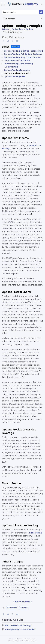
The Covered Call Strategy (18, 625)
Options (29, 29)
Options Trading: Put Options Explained (23, 54)
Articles (6, 29)
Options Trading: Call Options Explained (23, 51)
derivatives (12, 608)
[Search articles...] (21, 12)
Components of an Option (17, 60)
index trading (35, 533)
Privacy (19, 638)
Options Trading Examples (17, 70)
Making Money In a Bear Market (20, 629)
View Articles (22, 19)
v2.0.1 (34, 638)
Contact (27, 638)
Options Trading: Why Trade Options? (22, 57)
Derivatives (18, 29)
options (24, 608)
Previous (18, 602)
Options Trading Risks (15, 76)
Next (29, 602)
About (11, 638)
